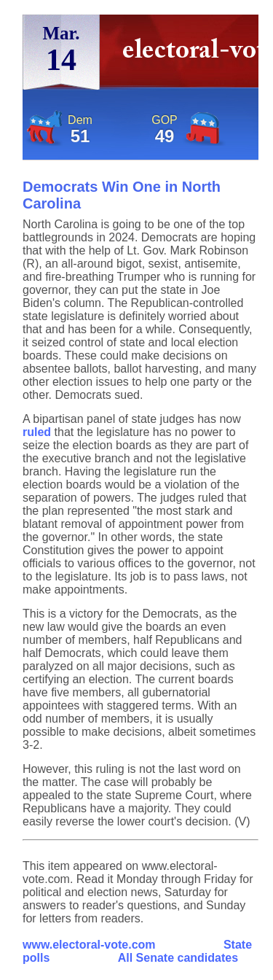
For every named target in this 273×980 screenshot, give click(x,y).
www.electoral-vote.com (89, 945)
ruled (37, 432)
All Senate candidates (178, 958)
